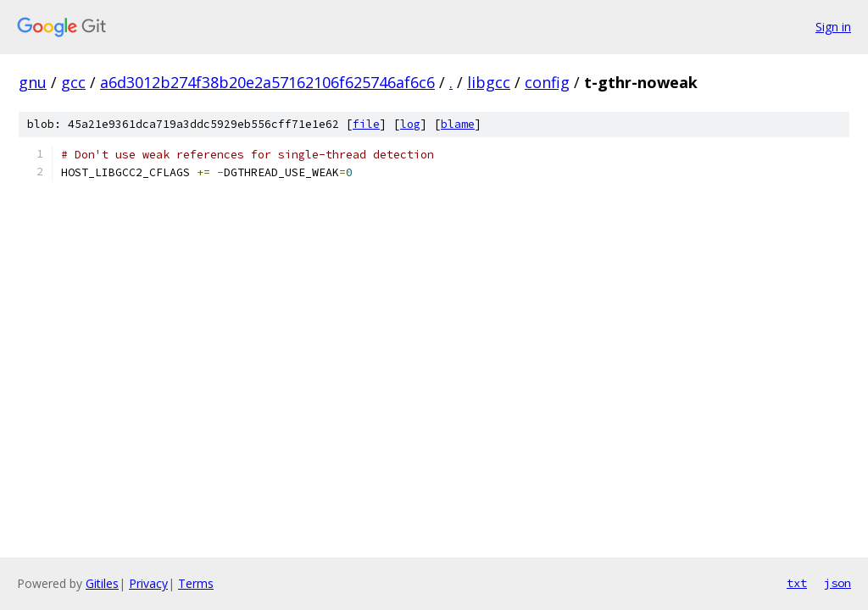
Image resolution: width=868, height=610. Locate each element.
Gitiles (102, 583)
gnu (33, 82)
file (366, 124)
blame (458, 124)
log (410, 124)
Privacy (148, 583)
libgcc (489, 82)
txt (797, 583)
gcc (73, 82)
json (837, 583)
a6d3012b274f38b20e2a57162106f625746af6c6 (267, 82)
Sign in (833, 27)
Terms (196, 583)
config (547, 82)
